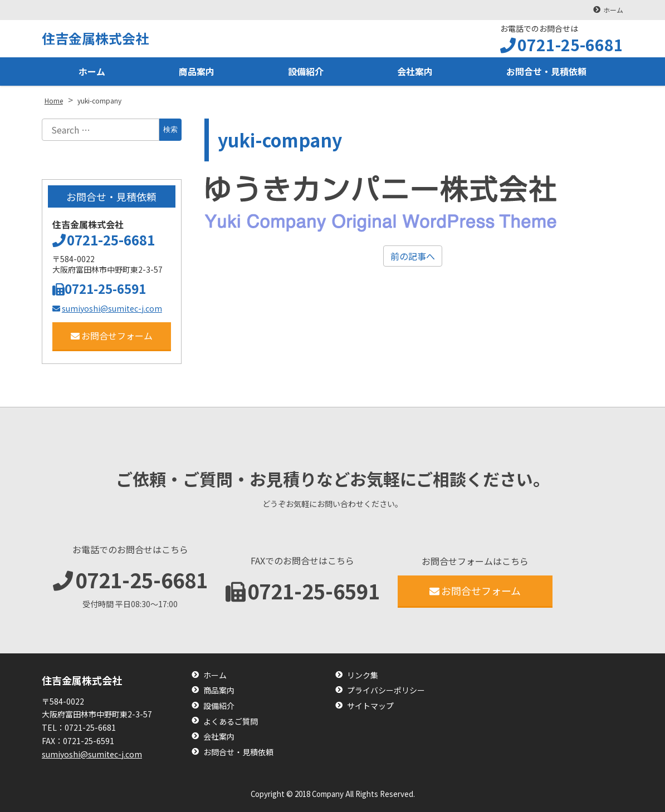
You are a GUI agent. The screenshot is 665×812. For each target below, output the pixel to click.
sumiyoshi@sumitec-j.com (107, 308)
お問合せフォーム (112, 336)
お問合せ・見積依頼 (546, 71)
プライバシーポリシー (386, 690)
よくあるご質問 (231, 722)
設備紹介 (306, 71)
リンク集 (363, 675)
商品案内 (197, 71)
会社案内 (415, 71)
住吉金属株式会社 (95, 38)
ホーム (613, 10)
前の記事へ (413, 256)
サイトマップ (370, 706)
